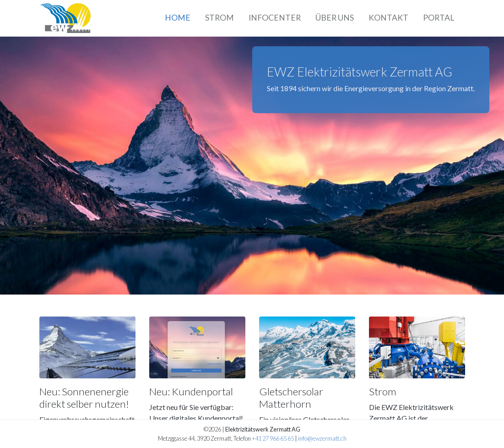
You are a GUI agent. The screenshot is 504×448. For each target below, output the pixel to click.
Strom (219, 18)
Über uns (335, 18)
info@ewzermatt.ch (322, 438)
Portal (439, 18)
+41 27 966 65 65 (273, 438)
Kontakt (388, 18)
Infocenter (275, 18)
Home (178, 18)
